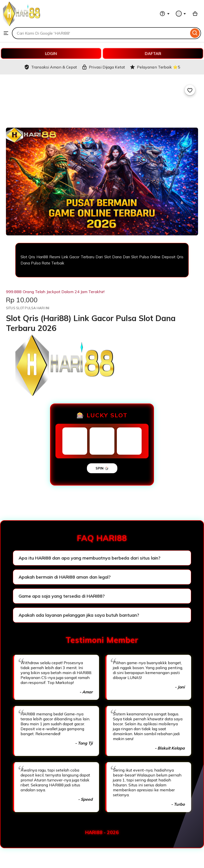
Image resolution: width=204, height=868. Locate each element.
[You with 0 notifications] (181, 14)
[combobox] (100, 33)
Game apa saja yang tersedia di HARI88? (62, 596)
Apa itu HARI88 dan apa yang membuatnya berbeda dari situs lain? (89, 558)
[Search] (195, 33)
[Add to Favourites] (190, 90)
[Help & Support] (165, 14)
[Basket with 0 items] (195, 14)
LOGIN (51, 53)
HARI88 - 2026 (102, 832)
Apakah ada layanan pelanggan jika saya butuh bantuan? (79, 615)
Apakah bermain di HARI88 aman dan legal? (65, 577)
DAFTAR (153, 53)
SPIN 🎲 (102, 468)
